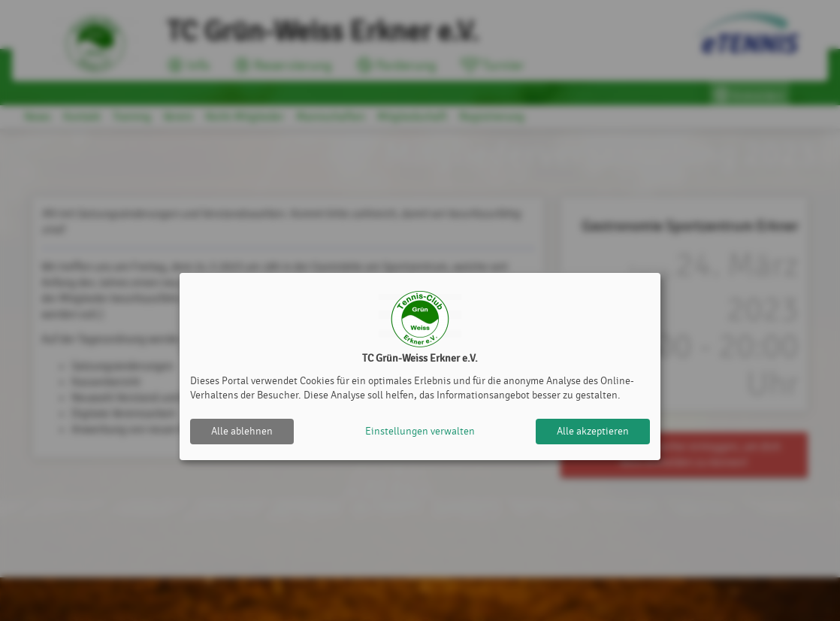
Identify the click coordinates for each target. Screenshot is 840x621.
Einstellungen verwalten (420, 431)
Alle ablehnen (242, 431)
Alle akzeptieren (593, 431)
